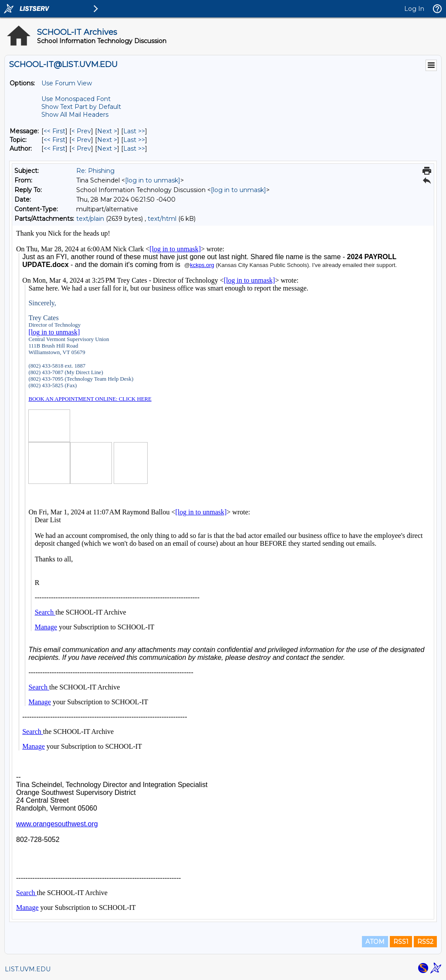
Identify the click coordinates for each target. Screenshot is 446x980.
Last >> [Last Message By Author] (134, 149)
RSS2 (425, 942)
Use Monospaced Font (76, 99)
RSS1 (401, 942)
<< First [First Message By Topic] (54, 140)
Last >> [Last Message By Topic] (134, 140)
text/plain (90, 219)
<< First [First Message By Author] (54, 149)
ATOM (375, 942)
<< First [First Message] (54, 131)
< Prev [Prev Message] (81, 131)
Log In (414, 9)
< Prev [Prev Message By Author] (81, 149)
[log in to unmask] (153, 180)
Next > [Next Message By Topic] (107, 140)
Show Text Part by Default (81, 107)
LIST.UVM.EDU (28, 969)
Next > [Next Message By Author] (107, 149)
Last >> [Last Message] (134, 131)
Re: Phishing (95, 171)
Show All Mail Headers (75, 115)
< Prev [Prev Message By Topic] (81, 140)
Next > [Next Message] (107, 131)
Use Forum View (67, 83)
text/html (162, 219)
